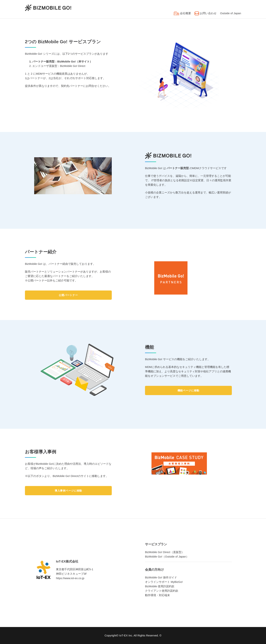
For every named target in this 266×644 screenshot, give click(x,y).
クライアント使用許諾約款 (162, 591)
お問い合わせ (206, 13)
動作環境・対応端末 (157, 595)
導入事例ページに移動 (68, 491)
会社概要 (182, 13)
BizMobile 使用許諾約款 (160, 586)
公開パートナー (68, 295)
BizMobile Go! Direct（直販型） (165, 552)
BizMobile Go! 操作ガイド (161, 577)
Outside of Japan (231, 13)
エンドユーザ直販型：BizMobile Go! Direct (59, 66)
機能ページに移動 (189, 390)
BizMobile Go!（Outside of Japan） (167, 557)
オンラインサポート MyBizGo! (164, 582)
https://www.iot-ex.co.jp (70, 578)
